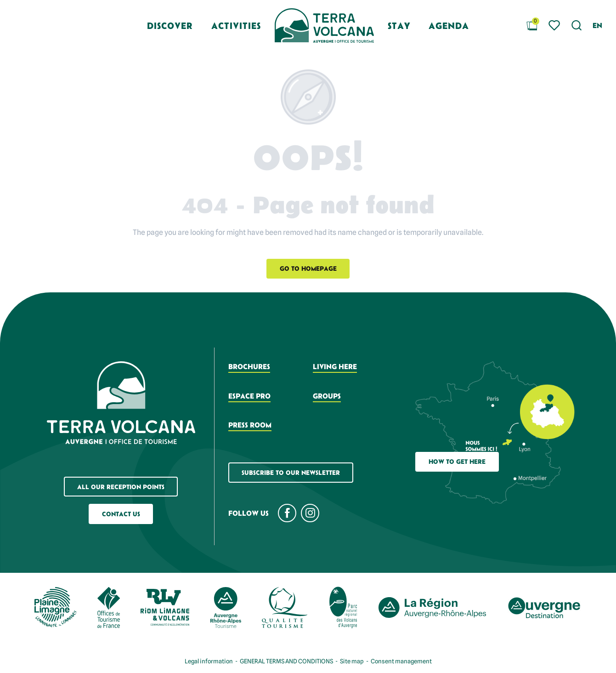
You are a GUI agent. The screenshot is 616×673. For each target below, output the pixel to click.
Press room (250, 425)
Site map (352, 661)
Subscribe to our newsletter (291, 473)
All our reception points (121, 487)
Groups (327, 396)
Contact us (121, 514)
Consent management (401, 661)
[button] (577, 26)
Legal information (209, 661)
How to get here (457, 462)
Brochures (249, 366)
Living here (335, 366)
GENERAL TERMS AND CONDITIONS (286, 661)
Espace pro (249, 396)
